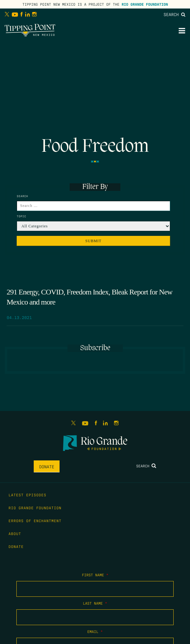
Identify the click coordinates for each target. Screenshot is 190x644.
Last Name (95, 603)
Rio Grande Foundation (145, 4)
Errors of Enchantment (35, 521)
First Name (95, 575)
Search (174, 14)
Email (95, 631)
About (15, 533)
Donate (47, 466)
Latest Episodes (27, 495)
